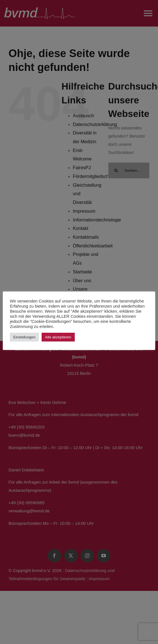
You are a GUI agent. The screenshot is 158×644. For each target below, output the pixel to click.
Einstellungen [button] (24, 337)
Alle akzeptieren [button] (58, 337)
